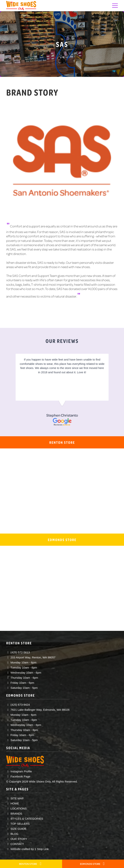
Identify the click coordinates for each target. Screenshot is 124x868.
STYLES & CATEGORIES (25, 819)
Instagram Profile (19, 771)
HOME (13, 803)
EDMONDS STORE (93, 864)
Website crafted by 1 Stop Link (27, 849)
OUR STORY (17, 839)
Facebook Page (18, 776)
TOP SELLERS (18, 824)
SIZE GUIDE (16, 829)
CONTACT (15, 844)
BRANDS (14, 814)
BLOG (12, 834)
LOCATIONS (16, 808)
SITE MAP (15, 798)
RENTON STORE (31, 864)
